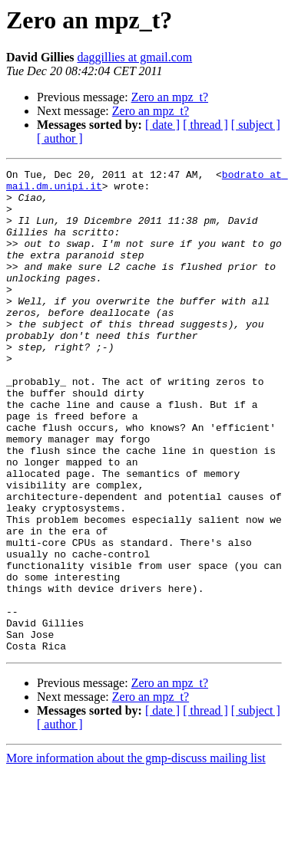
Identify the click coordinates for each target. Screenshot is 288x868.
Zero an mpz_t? (170, 97)
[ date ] (162, 125)
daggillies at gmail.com (134, 57)
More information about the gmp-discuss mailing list (136, 855)
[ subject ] (256, 125)
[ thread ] (205, 125)
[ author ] (60, 138)
